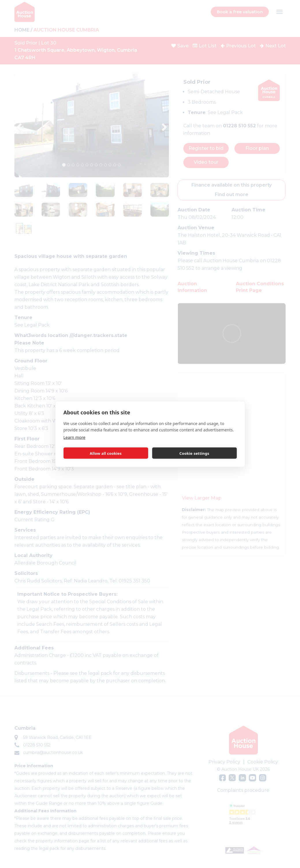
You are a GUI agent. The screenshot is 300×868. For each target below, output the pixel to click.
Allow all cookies (106, 453)
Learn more (74, 437)
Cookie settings (194, 453)
